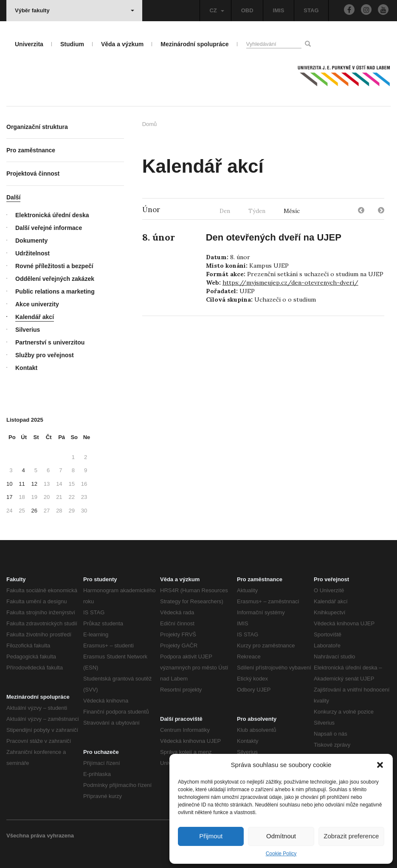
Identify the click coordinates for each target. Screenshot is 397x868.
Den (225, 211)
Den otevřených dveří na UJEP (274, 237)
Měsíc (292, 211)
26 (34, 511)
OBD (247, 10)
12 (34, 484)
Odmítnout (281, 836)
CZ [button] (217, 10)
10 (9, 484)
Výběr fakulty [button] (75, 10)
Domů (150, 124)
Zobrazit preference (351, 836)
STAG (311, 10)
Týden (257, 211)
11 (22, 484)
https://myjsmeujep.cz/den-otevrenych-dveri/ (290, 283)
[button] (380, 765)
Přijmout (211, 836)
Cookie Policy (281, 854)
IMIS (279, 10)
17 (9, 497)
